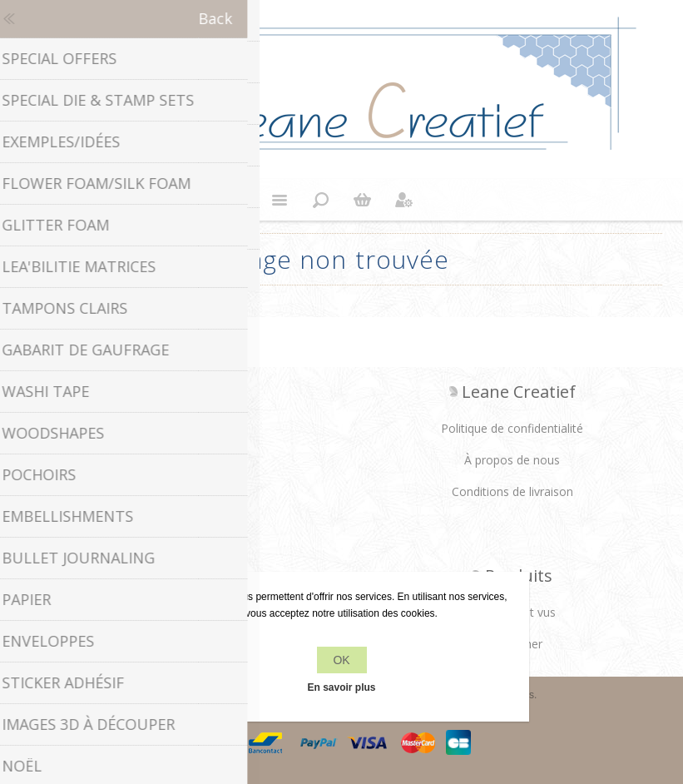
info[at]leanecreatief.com (171, 503)
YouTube (220, 434)
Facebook (121, 434)
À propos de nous (512, 460)
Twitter (155, 434)
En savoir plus (341, 687)
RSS (187, 434)
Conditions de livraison (512, 491)
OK (341, 660)
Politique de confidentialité (512, 428)
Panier (363, 200)
